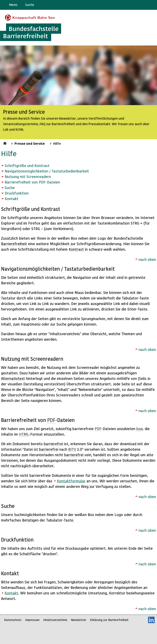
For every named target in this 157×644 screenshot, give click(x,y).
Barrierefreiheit (14, 244)
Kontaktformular (71, 481)
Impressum (32, 620)
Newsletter (79, 620)
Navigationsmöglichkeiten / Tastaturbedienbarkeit (47, 171)
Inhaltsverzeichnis (55, 620)
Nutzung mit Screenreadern (28, 176)
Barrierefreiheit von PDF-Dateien (32, 182)
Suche (30, 5)
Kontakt (12, 199)
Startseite (5, 143)
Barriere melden (137, 5)
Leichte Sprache (152, 5)
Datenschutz (13, 620)
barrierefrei (53, 444)
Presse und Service (30, 143)
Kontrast (76, 249)
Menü (13, 5)
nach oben (147, 259)
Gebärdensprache (145, 5)
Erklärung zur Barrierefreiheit (109, 620)
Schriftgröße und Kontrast (27, 165)
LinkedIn (152, 620)
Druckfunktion (17, 193)
